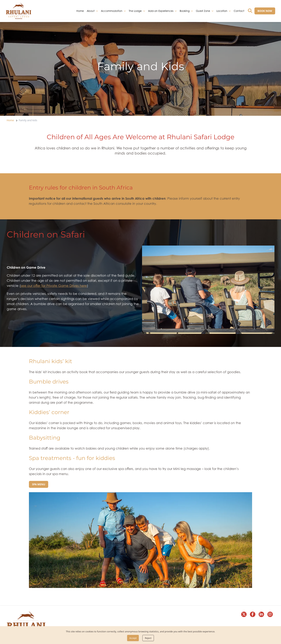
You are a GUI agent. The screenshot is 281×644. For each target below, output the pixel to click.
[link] (19, 11)
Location (222, 11)
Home (80, 11)
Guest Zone (203, 11)
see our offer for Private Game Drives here (54, 286)
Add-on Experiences (161, 11)
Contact (239, 11)
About (91, 11)
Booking (185, 11)
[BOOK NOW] (265, 11)
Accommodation (112, 11)
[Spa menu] (39, 484)
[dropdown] (97, 11)
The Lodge (135, 11)
